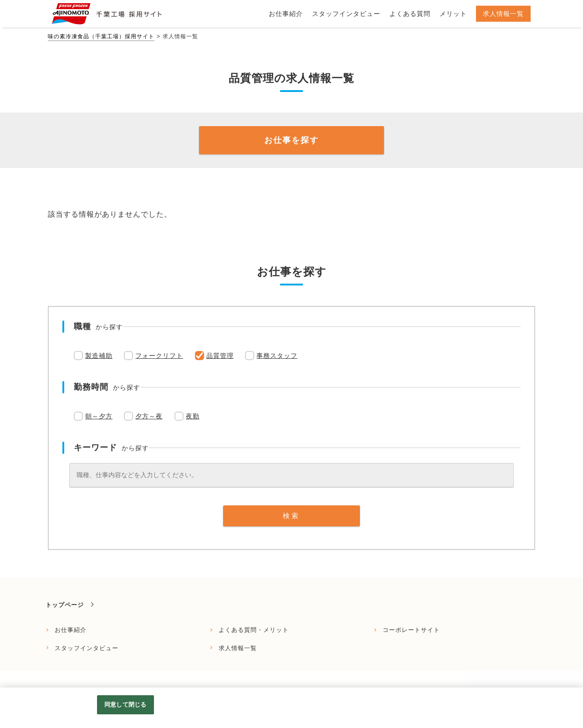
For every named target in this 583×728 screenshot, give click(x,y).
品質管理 (220, 356)
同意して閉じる (125, 705)
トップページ (65, 605)
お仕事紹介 (71, 630)
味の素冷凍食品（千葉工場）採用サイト (101, 36)
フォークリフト (159, 356)
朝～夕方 (99, 416)
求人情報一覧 (238, 648)
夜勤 (193, 416)
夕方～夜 (149, 416)
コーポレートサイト (411, 630)
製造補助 (99, 356)
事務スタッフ (277, 356)
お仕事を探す (291, 140)
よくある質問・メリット (254, 630)
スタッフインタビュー (87, 648)
